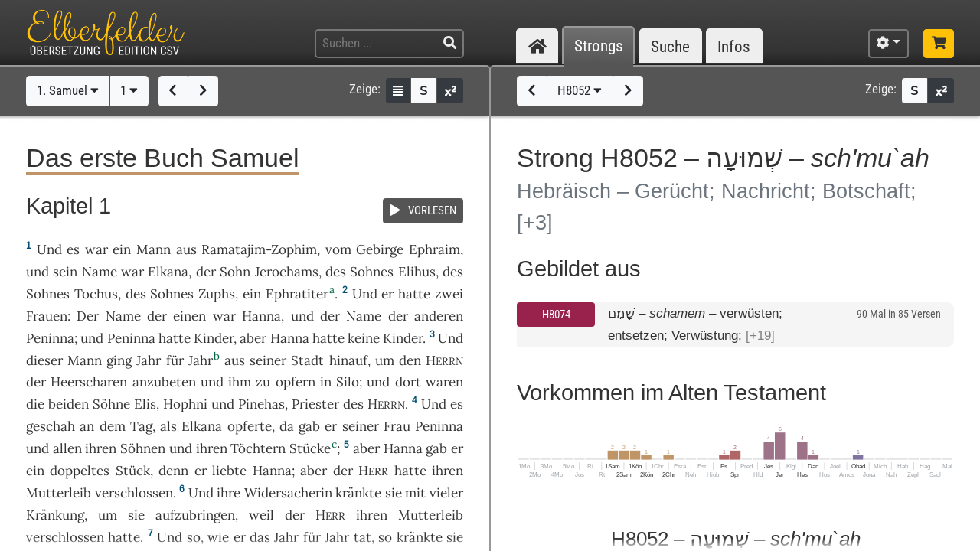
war (96, 249)
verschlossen (134, 493)
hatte (175, 338)
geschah (51, 426)
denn (173, 471)
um (108, 515)
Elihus (417, 272)
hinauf (348, 360)
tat (363, 537)
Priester (315, 404)
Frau (397, 426)
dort (408, 382)
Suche (670, 46)
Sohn (235, 272)
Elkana (168, 272)
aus (186, 249)
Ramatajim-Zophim (259, 249)
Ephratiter (297, 294)
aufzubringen (195, 515)
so (194, 537)
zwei (449, 294)
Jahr (149, 360)
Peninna (50, 338)
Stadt (307, 360)
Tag (141, 426)
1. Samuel (68, 90)
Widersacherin (288, 493)
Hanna (261, 316)
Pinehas (261, 404)
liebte (229, 471)
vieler (446, 493)
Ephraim (434, 249)
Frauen (47, 316)
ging (119, 360)
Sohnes (372, 272)
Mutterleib (59, 493)
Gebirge (380, 249)
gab (309, 426)
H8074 (556, 315)
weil (261, 515)
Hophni (185, 404)
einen (189, 316)
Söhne (111, 404)
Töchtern (258, 448)
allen (67, 448)
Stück (133, 471)
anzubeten (164, 382)
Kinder (214, 338)
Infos (734, 46)
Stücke (310, 448)
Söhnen (143, 448)
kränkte (358, 493)
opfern (296, 382)
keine (364, 338)
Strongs (599, 46)
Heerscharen (89, 382)
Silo (348, 382)
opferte (250, 426)
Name (100, 272)
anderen (439, 316)
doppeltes (80, 471)
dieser (44, 360)
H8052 (580, 90)
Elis (145, 404)
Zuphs (217, 294)
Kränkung (55, 515)
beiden (69, 404)
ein (122, 249)
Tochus (96, 294)
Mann (154, 249)
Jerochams (287, 272)
